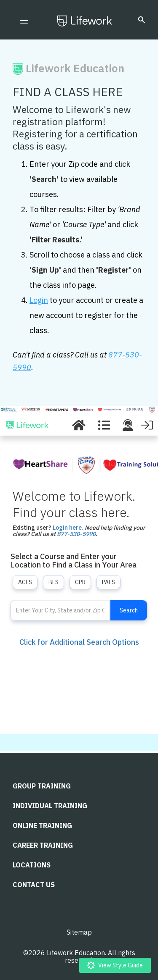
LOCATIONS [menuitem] (32, 865)
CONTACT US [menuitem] (34, 885)
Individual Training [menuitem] (50, 806)
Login (39, 300)
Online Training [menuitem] (42, 825)
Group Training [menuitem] (42, 786)
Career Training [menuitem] (43, 845)
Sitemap (79, 932)
